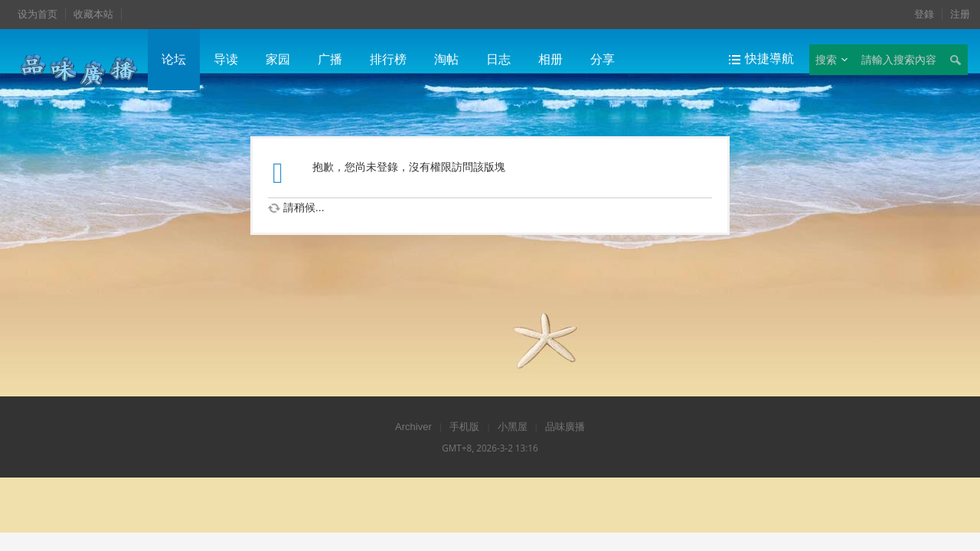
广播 (330, 59)
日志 (498, 59)
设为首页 (38, 14)
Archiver (413, 427)
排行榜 (388, 59)
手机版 (464, 427)
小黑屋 (513, 427)
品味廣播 (565, 427)
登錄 (924, 14)
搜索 (826, 60)
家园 (278, 59)
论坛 (174, 59)
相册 (550, 59)
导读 (226, 59)
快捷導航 (769, 59)
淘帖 (446, 59)
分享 (603, 59)
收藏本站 (93, 14)
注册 (960, 14)
